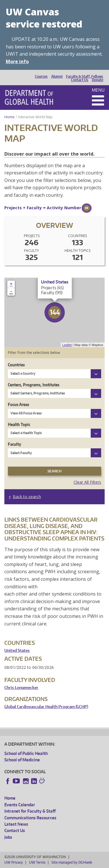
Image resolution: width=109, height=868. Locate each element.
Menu (98, 90)
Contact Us (80, 80)
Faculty (15, 444)
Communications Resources (30, 818)
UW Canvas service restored (44, 18)
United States (17, 650)
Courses (41, 77)
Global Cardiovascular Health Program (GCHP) (46, 707)
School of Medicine (22, 760)
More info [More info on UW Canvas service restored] (17, 61)
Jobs (8, 837)
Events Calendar (20, 805)
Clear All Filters (87, 482)
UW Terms (37, 862)
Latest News (16, 824)
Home (9, 117)
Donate (98, 80)
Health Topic (19, 424)
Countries (16, 365)
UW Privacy (14, 862)
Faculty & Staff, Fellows (85, 77)
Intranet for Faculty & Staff (30, 811)
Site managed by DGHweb (72, 862)
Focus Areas (18, 404)
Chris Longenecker (21, 688)
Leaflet (67, 345)
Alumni (57, 77)
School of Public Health (26, 753)
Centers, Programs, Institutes (34, 385)
